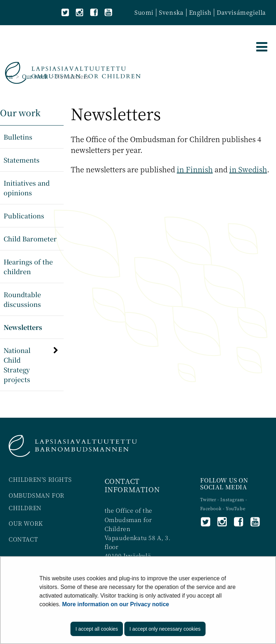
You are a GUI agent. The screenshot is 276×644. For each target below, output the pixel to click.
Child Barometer (30, 239)
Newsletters (23, 327)
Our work (34, 76)
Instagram (233, 499)
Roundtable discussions (22, 299)
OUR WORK (26, 523)
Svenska (171, 12)
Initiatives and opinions (27, 188)
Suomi (144, 12)
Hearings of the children (28, 266)
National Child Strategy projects (17, 365)
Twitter (209, 499)
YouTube (235, 508)
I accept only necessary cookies (165, 629)
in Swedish (248, 169)
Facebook (211, 508)
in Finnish (195, 169)
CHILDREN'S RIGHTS (40, 479)
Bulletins (18, 137)
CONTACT (23, 539)
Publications (24, 216)
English (200, 12)
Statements (22, 160)
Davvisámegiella (241, 12)
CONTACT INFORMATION (132, 485)
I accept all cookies (97, 629)
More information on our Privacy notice (116, 604)
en (9, 76)
